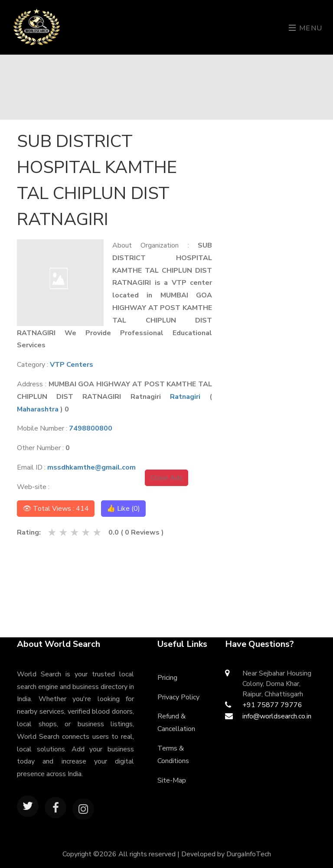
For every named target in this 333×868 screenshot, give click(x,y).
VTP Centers (72, 365)
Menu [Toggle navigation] (306, 28)
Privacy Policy (178, 697)
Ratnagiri (185, 397)
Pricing (167, 678)
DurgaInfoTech (249, 854)
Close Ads (166, 478)
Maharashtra (38, 409)
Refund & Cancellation (176, 723)
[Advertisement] (278, 258)
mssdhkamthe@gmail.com (91, 467)
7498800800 (91, 428)
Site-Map (172, 780)
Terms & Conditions (173, 755)
